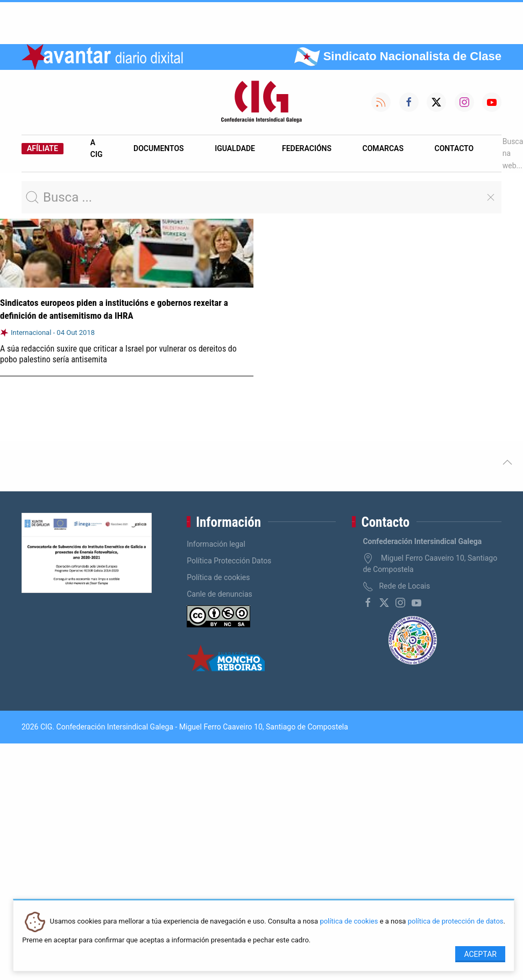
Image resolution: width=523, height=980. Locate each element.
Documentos (159, 148)
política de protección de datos (456, 922)
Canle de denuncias (220, 594)
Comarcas (383, 148)
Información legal (216, 544)
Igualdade (235, 148)
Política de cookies (218, 577)
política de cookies (349, 922)
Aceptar (480, 954)
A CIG (97, 148)
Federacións (307, 148)
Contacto (454, 148)
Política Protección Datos (229, 561)
